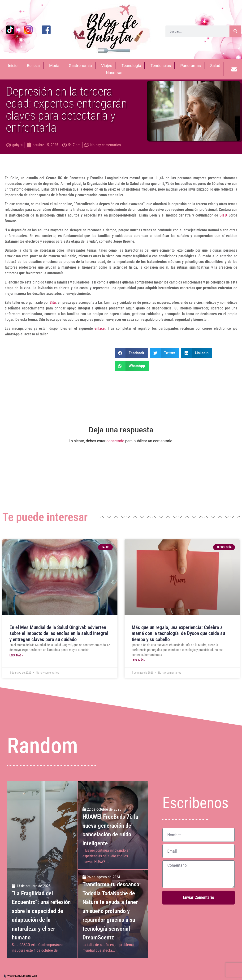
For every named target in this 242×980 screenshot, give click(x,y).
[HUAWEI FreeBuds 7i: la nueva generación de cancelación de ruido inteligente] (113, 825)
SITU (223, 215)
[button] (131, 353)
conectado (115, 441)
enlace (99, 328)
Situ (52, 302)
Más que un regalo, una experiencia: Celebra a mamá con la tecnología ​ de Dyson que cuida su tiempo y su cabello (178, 633)
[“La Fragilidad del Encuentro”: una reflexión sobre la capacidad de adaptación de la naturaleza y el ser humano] (42, 869)
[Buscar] (235, 31)
